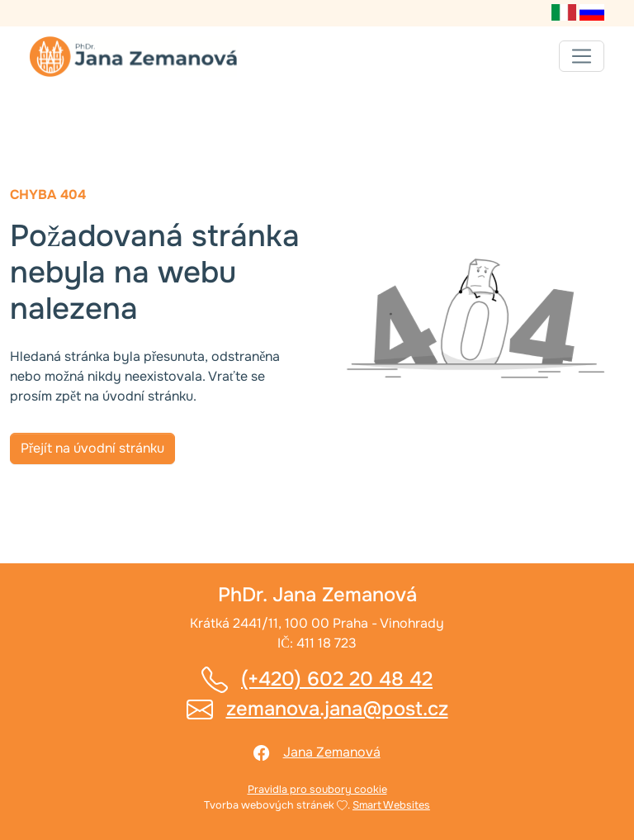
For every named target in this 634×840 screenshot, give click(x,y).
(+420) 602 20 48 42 (337, 679)
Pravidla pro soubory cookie (317, 790)
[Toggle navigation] (582, 57)
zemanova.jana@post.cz (337, 709)
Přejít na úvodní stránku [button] (92, 448)
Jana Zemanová (332, 752)
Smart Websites (391, 805)
